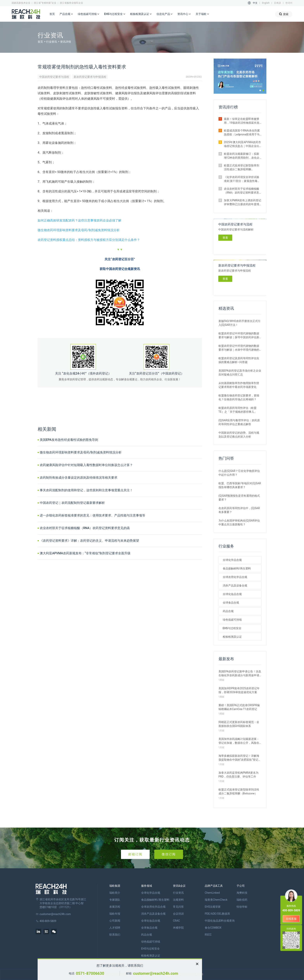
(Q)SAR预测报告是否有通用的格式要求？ (239, 498)
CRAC (176, 921)
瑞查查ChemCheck (216, 900)
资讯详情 (66, 42)
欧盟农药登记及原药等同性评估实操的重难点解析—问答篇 (239, 360)
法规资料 (178, 900)
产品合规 (66, 14)
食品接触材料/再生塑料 (237, 568)
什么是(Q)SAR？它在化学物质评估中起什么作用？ (239, 473)
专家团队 (115, 900)
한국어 (289, 3)
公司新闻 (115, 921)
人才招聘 (115, 928)
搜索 (284, 14)
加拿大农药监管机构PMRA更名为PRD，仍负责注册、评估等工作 (239, 775)
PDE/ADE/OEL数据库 (217, 914)
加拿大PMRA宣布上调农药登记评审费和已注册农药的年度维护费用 (243, 202)
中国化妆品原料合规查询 (220, 921)
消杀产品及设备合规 (235, 586)
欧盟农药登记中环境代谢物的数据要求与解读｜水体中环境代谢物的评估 (239, 348)
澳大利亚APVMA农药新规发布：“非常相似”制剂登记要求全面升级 (85, 553)
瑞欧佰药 (242, 900)
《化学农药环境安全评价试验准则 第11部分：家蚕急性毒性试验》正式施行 (242, 179)
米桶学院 (178, 928)
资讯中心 (184, 14)
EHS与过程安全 (115, 14)
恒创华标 (242, 907)
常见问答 (178, 907)
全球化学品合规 (232, 560)
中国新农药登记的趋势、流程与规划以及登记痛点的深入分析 (239, 435)
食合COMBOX (213, 928)
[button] (260, 90)
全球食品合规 (231, 603)
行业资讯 (52, 42)
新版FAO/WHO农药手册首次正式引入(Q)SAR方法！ (240, 323)
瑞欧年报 (115, 914)
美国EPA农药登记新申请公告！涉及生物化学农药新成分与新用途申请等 (240, 674)
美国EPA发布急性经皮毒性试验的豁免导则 (69, 440)
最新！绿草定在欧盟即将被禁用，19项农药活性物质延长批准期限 (242, 121)
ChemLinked (212, 893)
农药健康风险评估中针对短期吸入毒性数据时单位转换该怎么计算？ (86, 465)
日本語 (277, 3)
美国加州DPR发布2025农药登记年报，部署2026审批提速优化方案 (239, 690)
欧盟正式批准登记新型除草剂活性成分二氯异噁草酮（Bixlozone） (242, 168)
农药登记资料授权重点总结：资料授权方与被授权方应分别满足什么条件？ (89, 240)
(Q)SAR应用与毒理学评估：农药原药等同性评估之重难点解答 (239, 422)
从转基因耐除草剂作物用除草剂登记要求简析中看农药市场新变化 (239, 385)
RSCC (208, 935)
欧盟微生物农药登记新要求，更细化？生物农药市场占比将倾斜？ (239, 397)
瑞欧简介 (115, 893)
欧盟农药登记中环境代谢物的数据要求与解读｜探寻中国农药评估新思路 (239, 336)
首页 (52, 14)
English (266, 3)
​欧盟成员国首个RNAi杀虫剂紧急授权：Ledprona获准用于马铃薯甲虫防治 (242, 133)
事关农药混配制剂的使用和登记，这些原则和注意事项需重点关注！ (86, 490)
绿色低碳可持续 (89, 14)
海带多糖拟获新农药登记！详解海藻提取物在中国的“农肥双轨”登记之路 (240, 758)
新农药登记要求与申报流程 (90, 77)
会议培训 (178, 914)
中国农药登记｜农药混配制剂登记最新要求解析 (72, 503)
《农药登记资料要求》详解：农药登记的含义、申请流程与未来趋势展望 (89, 541)
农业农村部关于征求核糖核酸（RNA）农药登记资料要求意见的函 (85, 528)
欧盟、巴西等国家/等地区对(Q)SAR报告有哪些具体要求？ (240, 485)
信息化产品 (165, 14)
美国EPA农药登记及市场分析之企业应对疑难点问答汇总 (240, 373)
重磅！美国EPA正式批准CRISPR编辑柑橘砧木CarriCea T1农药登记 (239, 707)
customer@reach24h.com (155, 973)
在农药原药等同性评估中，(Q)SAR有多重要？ (239, 510)
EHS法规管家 (213, 907)
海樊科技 (242, 893)
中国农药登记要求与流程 (54, 77)
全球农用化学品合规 (235, 577)
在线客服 (291, 919)
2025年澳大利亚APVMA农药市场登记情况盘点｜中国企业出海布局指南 (243, 144)
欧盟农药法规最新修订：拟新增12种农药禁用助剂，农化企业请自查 (242, 156)
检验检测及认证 (141, 14)
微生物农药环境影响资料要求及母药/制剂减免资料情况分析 (79, 230)
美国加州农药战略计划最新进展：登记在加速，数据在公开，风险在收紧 (239, 741)
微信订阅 (169, 854)
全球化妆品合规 (232, 594)
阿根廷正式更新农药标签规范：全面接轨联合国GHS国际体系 (239, 724)
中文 (255, 3)
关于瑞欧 (202, 14)
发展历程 (115, 907)
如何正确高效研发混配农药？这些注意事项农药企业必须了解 (79, 220)
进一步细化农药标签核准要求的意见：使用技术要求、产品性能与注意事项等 (92, 515)
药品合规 (228, 611)
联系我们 (115, 935)
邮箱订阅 (135, 854)
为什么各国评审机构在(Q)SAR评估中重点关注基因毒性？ (239, 522)
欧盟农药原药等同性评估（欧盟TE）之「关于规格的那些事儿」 (238, 410)
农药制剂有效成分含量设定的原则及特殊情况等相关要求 (79, 478)
